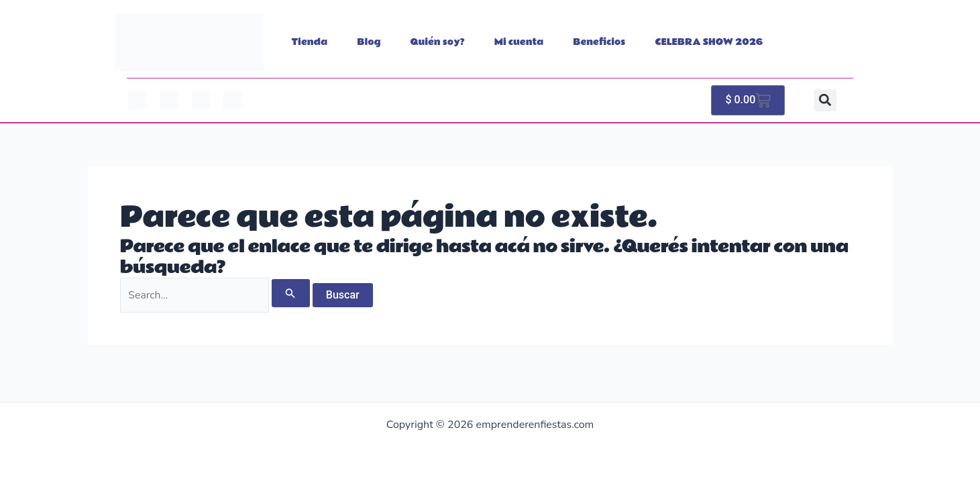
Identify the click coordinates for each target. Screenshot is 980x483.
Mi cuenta (519, 42)
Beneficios (599, 42)
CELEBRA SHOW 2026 (709, 42)
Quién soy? (438, 42)
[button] (825, 100)
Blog (369, 42)
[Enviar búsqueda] (292, 293)
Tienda (310, 42)
